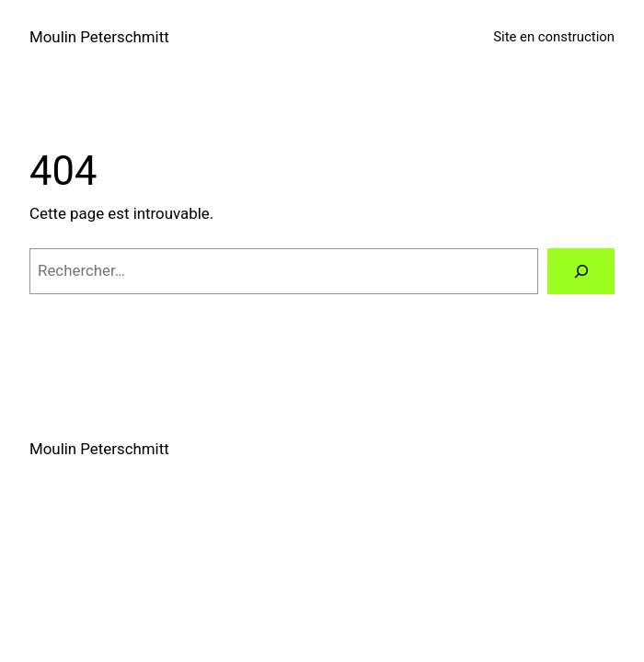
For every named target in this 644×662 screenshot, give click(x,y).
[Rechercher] (581, 271)
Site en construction (554, 37)
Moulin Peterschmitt (99, 37)
